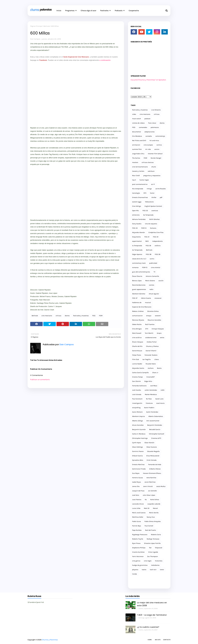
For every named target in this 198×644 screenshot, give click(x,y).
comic (152, 259)
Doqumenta (136, 237)
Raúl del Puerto (151, 530)
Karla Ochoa (155, 500)
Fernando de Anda (155, 464)
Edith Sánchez (154, 219)
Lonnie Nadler (137, 364)
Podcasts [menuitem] (119, 11)
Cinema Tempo (137, 377)
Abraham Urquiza (138, 416)
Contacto (167, 640)
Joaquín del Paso (138, 491)
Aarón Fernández (152, 412)
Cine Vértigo (137, 206)
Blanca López (137, 281)
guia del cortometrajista (141, 272)
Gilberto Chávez (155, 469)
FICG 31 (147, 237)
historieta (159, 561)
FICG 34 (156, 237)
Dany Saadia (137, 224)
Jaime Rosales (160, 189)
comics (159, 145)
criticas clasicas (148, 162)
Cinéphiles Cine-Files (156, 232)
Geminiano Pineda (139, 469)
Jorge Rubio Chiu (138, 154)
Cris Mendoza (137, 136)
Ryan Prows (136, 543)
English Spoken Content (153, 206)
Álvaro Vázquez (138, 342)
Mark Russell (137, 333)
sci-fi (153, 184)
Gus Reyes (136, 473)
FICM (101, 316)
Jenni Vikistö (148, 486)
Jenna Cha (136, 486)
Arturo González (138, 425)
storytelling (136, 408)
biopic (159, 333)
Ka (146, 500)
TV (154, 272)
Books (159, 368)
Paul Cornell (149, 526)
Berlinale (47, 26)
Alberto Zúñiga (137, 421)
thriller (154, 197)
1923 (147, 241)
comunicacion (137, 316)
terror (162, 570)
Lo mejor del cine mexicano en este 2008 (152, 604)
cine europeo (148, 145)
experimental (137, 241)
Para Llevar (152, 123)
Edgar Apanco (137, 254)
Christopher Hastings (140, 438)
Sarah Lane (159, 399)
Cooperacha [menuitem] (134, 11)
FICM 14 (144, 228)
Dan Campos (35, 39)
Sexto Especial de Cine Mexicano (76, 57)
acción (161, 281)
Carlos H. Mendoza (139, 434)
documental (137, 132)
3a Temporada (148, 215)
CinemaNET (151, 377)
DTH (147, 329)
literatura (149, 403)
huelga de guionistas (140, 565)
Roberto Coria (156, 535)
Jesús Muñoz (161, 486)
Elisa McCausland (153, 456)
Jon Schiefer (152, 491)
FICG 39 (158, 254)
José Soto (136, 495)
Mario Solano (150, 281)
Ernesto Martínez (138, 464)
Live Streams (156, 110)
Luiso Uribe (136, 508)
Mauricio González (154, 320)
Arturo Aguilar (154, 294)
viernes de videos (138, 123)
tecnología (136, 193)
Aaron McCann (137, 412)
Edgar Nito (148, 381)
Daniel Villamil (151, 351)
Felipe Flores (137, 355)
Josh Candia (137, 390)
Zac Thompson (152, 556)
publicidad (153, 263)
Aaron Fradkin (149, 408)
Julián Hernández (151, 390)
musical (148, 302)
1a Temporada (137, 246)
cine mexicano (47, 316)
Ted (150, 548)
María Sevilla (154, 513)
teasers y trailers (138, 171)
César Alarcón (149, 443)
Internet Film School (155, 154)
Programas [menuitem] (70, 11)
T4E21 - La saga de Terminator (152, 615)
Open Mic (136, 211)
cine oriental (156, 267)
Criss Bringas (137, 329)
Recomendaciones (139, 285)
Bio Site (158, 640)
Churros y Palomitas (50, 640)
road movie (160, 403)
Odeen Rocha (137, 324)
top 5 (134, 180)
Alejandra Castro (138, 368)
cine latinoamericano (140, 167)
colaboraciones (151, 338)
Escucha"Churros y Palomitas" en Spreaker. (148, 80)
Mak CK (147, 508)
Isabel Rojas (137, 482)
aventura (155, 211)
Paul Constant (137, 399)
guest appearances (139, 289)
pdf (161, 197)
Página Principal (36, 26)
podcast (147, 119)
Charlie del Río (137, 346)
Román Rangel (156, 158)
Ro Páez (149, 399)
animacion (136, 145)
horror (152, 193)
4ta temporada (138, 189)
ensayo (149, 316)
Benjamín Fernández (155, 425)
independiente (157, 241)
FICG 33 (135, 228)
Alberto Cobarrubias (156, 416)
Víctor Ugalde (153, 552)
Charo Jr (155, 373)
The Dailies (136, 158)
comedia (149, 136)
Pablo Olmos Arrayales (153, 521)
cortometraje (160, 136)
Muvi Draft (136, 176)
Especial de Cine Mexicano (142, 307)
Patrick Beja (137, 526)
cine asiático (137, 338)
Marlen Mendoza (151, 394)
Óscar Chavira (137, 276)
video (134, 114)
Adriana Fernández (139, 219)
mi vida (148, 149)
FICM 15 (145, 267)
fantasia (153, 228)
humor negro (144, 180)
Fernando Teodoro (151, 355)
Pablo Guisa (137, 521)
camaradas (143, 127)
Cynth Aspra (137, 443)
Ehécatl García (137, 456)
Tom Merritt (149, 333)
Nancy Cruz (151, 517)
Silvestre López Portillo (152, 543)
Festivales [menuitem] (104, 11)
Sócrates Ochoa (153, 311)
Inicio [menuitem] (59, 11)
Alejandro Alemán (138, 232)
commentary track (139, 263)
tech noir (153, 570)
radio (151, 289)
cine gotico (136, 561)
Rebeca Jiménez (138, 311)
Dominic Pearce (138, 451)
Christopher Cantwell (157, 434)
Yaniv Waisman (138, 556)
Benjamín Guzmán (139, 429)
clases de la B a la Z (139, 259)
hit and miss (154, 141)
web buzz (151, 171)
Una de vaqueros (151, 224)
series (162, 338)
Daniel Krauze (137, 351)
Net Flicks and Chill (139, 141)
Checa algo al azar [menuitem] (88, 11)
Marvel (155, 508)
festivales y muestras (81, 316)
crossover (158, 298)
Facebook (43, 60)
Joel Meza (154, 386)
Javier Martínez (150, 482)
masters (135, 162)
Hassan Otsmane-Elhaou (152, 473)
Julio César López (149, 495)
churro (154, 167)
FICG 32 (145, 211)
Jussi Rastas (137, 500)
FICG (94, 316)
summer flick (137, 149)
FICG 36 (148, 246)
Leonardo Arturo (138, 504)
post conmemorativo (140, 184)
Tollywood (159, 548)
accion (157, 149)
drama (67, 316)
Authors (151, 368)
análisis (158, 246)
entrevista (136, 215)
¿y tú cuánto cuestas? (148, 627)
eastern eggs (137, 202)
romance (135, 267)
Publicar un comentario (40, 380)
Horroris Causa (137, 478)
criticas (58, 316)
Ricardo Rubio (151, 364)
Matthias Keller (138, 517)
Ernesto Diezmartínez (140, 197)
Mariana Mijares (138, 320)
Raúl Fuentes (150, 324)
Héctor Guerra (146, 298)
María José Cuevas (139, 513)
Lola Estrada (137, 394)
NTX (145, 193)
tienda (135, 574)
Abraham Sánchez (139, 294)
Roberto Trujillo (138, 539)
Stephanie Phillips (139, 548)
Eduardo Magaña (153, 451)
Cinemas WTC (156, 438)
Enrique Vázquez (158, 329)
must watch (137, 119)
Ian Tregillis (147, 359)
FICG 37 (135, 298)
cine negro (148, 561)
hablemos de (137, 302)
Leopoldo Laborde (154, 504)
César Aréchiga (137, 447)
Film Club (136, 359)
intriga (149, 189)
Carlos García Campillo (140, 373)
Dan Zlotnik (136, 381)
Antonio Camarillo (152, 276)
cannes (152, 285)
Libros (157, 359)
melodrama (155, 565)
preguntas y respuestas (152, 176)
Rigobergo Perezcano (140, 535)
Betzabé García (155, 429)
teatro (144, 570)
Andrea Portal (152, 342)
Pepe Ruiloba (137, 530)
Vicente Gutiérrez (138, 552)
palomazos (155, 127)
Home (150, 640)
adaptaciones (149, 132)
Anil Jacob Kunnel (153, 421)
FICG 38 (148, 254)
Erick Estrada (152, 460)
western (158, 316)
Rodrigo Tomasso (153, 539)
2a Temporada (137, 250)
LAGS (162, 390)
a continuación (105, 60)
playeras (135, 570)
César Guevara (152, 447)
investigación (137, 403)
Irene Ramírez (151, 478)
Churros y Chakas (152, 346)
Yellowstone (149, 202)
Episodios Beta (138, 460)
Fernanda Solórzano (139, 386)
